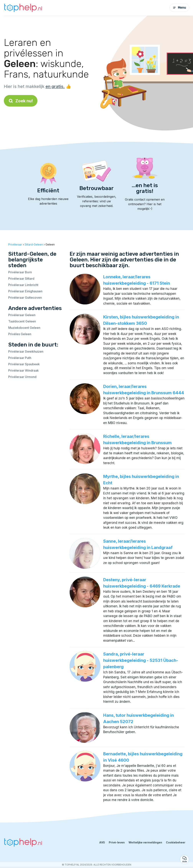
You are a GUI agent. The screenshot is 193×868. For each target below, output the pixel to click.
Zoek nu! (21, 101)
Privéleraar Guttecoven (25, 298)
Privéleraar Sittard (21, 279)
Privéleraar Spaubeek (24, 364)
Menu (179, 8)
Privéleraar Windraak (24, 370)
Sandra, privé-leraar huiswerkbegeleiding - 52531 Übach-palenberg (141, 660)
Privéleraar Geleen (22, 315)
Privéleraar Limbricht (23, 285)
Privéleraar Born (20, 272)
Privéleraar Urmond (22, 377)
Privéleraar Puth (20, 358)
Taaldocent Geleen (22, 321)
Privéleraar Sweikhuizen (26, 351)
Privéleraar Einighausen (25, 291)
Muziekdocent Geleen (24, 328)
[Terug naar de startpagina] (23, 8)
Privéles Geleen (20, 334)
